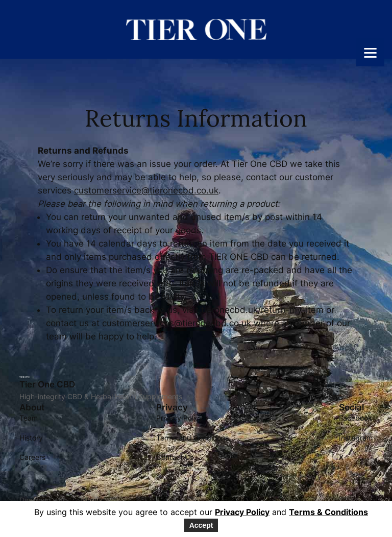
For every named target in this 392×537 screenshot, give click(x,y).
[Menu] (370, 52)
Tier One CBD (47, 384)
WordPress (87, 500)
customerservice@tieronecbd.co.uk (146, 190)
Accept (201, 525)
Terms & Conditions (328, 512)
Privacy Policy (242, 512)
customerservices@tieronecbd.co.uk (177, 323)
